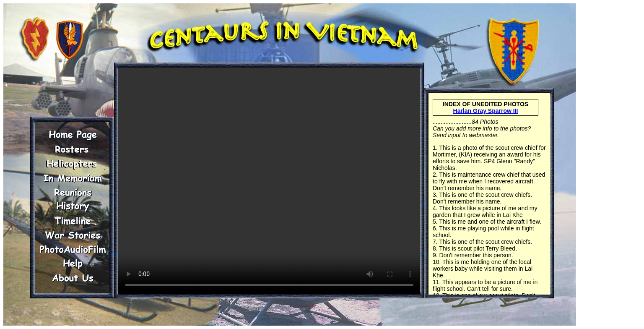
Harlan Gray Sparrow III (486, 111)
